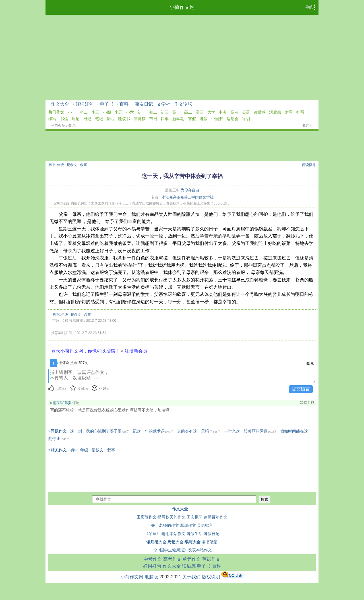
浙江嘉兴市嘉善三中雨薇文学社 (188, 197)
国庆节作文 (146, 517)
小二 (84, 112)
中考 (223, 112)
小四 (107, 112)
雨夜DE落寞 (62, 403)
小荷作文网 (182, 7)
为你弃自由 (190, 190)
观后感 (275, 112)
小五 (118, 112)
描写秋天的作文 (171, 517)
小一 (72, 112)
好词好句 (84, 104)
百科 (124, 104)
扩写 (300, 112)
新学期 (178, 119)
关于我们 (191, 577)
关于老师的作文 (165, 525)
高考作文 (172, 559)
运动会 (233, 119)
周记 (76, 119)
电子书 (107, 104)
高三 (200, 112)
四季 (165, 119)
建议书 (124, 119)
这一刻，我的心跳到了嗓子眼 (100, 431)
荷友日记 (144, 104)
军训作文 (188, 525)
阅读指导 (309, 165)
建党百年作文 (216, 517)
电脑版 (151, 577)
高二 (188, 112)
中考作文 (153, 559)
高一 (176, 112)
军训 (246, 119)
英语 (246, 112)
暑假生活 (195, 534)
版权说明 (211, 577)
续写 (52, 119)
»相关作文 (57, 450)
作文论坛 (183, 104)
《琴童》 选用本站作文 (165, 534)
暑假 (204, 119)
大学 (211, 112)
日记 (87, 119)
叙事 (84, 165)
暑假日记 (212, 534)
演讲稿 (140, 119)
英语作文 (211, 559)
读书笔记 (210, 542)
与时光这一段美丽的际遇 (250, 431)
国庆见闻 (195, 517)
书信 (64, 119)
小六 (130, 112)
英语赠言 (205, 525)
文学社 (164, 104)
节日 (153, 119)
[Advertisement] (182, 58)
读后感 (260, 112)
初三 (165, 112)
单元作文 (192, 559)
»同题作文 (57, 431)
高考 (234, 112)
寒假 (192, 119)
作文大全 (60, 104)
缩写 (289, 112)
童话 (110, 119)
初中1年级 (56, 165)
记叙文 (72, 165)
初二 (153, 112)
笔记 (99, 119)
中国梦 (217, 119)
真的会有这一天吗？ (199, 431)
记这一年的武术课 (153, 431)
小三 (95, 112)
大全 (156, 542)
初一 (142, 112)
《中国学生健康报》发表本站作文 (182, 550)
